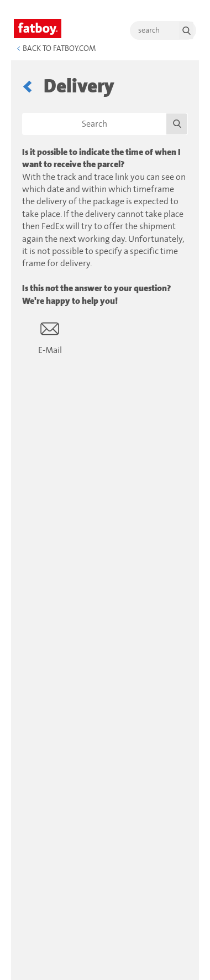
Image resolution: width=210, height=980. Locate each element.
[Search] (105, 124)
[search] (163, 30)
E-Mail (50, 337)
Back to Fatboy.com (56, 49)
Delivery (79, 87)
